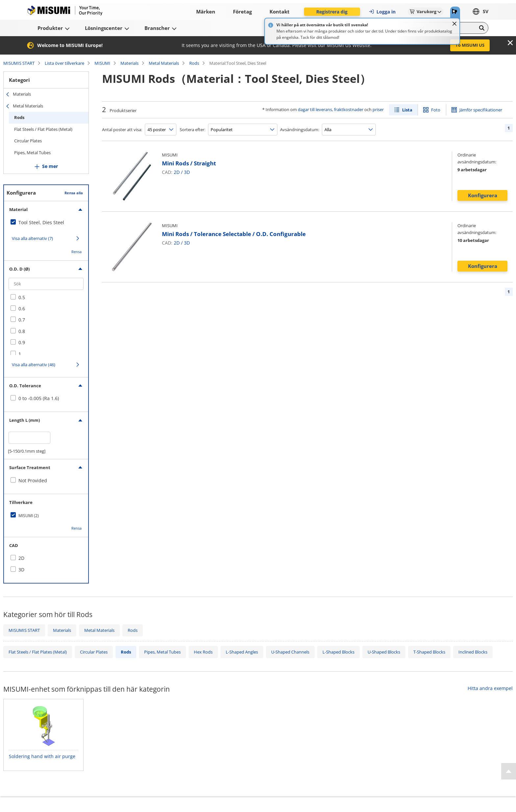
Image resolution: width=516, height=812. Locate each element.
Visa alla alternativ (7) (32, 238)
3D (187, 172)
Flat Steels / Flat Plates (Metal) (43, 129)
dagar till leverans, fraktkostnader (331, 109)
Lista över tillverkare (64, 63)
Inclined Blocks (473, 652)
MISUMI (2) (29, 516)
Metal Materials (164, 63)
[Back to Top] (509, 771)
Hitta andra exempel (490, 688)
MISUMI (102, 63)
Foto (436, 110)
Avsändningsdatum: (300, 130)
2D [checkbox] (21, 558)
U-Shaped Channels (290, 652)
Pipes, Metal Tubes (32, 153)
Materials (129, 63)
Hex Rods (203, 652)
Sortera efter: (193, 130)
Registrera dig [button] (332, 12)
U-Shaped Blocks (384, 652)
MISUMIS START (19, 63)
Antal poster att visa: (122, 130)
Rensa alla (74, 193)
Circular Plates (28, 141)
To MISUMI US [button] (470, 45)
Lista (407, 110)
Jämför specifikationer (481, 110)
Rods (194, 63)
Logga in (382, 12)
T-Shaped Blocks (429, 652)
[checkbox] (46, 223)
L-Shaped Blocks (338, 652)
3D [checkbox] (21, 570)
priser (378, 109)
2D (177, 172)
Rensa (77, 252)
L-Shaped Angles (242, 652)
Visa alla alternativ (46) (34, 365)
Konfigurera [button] (483, 195)
